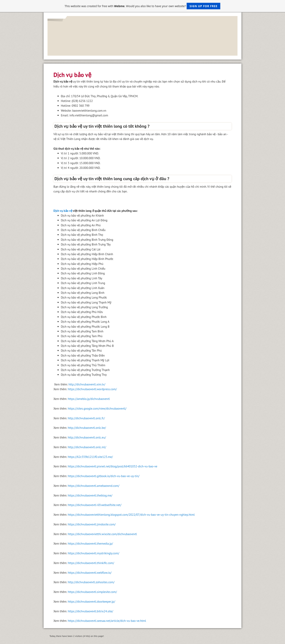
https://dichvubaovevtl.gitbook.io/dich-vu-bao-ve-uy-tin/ (104, 476)
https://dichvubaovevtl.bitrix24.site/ (91, 611)
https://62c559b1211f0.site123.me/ (90, 457)
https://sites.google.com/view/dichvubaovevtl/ (97, 409)
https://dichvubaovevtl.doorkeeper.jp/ (92, 602)
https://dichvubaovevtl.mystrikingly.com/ (94, 553)
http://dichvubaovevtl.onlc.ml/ (87, 447)
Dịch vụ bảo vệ (63, 211)
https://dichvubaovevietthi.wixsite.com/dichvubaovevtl (102, 534)
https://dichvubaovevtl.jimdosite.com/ (92, 524)
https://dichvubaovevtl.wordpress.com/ (92, 389)
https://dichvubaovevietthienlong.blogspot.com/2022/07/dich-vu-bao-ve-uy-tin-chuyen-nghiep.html (131, 515)
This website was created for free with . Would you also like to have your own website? (143, 6)
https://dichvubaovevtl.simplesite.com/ (92, 592)
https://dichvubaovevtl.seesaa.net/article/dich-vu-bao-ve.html (107, 621)
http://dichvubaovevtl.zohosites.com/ (91, 582)
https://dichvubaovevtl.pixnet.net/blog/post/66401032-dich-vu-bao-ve (113, 466)
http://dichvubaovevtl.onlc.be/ (87, 428)
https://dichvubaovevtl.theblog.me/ (90, 495)
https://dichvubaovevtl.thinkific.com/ (91, 563)
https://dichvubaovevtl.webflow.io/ (90, 573)
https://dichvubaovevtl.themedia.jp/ (90, 544)
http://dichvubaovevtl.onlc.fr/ (86, 418)
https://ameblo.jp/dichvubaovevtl (89, 399)
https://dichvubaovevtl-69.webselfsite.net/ (95, 505)
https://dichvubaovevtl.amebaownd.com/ (94, 486)
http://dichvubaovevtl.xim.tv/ (87, 384)
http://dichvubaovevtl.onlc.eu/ (87, 437)
